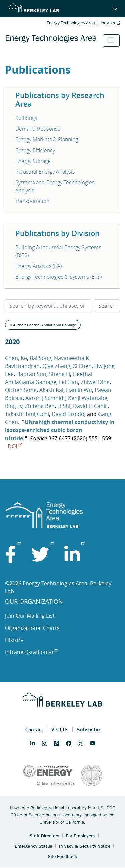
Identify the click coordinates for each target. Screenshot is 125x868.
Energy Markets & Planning (47, 139)
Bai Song (40, 358)
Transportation (32, 201)
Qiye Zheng (56, 366)
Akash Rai (51, 390)
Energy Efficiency (35, 150)
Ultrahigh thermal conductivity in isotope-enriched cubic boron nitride (60, 430)
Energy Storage (33, 161)
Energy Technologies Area (71, 23)
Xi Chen (82, 366)
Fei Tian (68, 382)
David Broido (68, 414)
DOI (15, 446)
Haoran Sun (31, 374)
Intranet (110, 23)
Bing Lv (14, 406)
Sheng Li (59, 374)
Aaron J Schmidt (45, 398)
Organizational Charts (32, 628)
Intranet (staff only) (31, 652)
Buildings (26, 118)
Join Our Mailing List (30, 616)
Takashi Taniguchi (27, 414)
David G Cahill (90, 406)
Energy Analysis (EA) (38, 266)
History (14, 640)
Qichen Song (21, 390)
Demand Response (38, 129)
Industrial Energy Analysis (45, 172)
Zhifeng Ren (40, 406)
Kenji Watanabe (88, 398)
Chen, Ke (16, 358)
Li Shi (64, 406)
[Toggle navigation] (111, 41)
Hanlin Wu (79, 390)
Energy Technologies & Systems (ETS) (58, 277)
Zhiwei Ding (95, 382)
